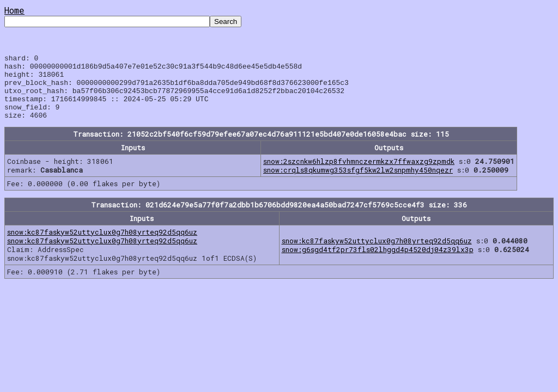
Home (14, 10)
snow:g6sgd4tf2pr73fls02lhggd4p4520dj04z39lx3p (378, 262)
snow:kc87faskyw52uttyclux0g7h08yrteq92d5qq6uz (102, 245)
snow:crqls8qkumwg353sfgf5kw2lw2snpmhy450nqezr (358, 183)
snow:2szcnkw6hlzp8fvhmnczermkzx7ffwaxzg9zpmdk (359, 174)
